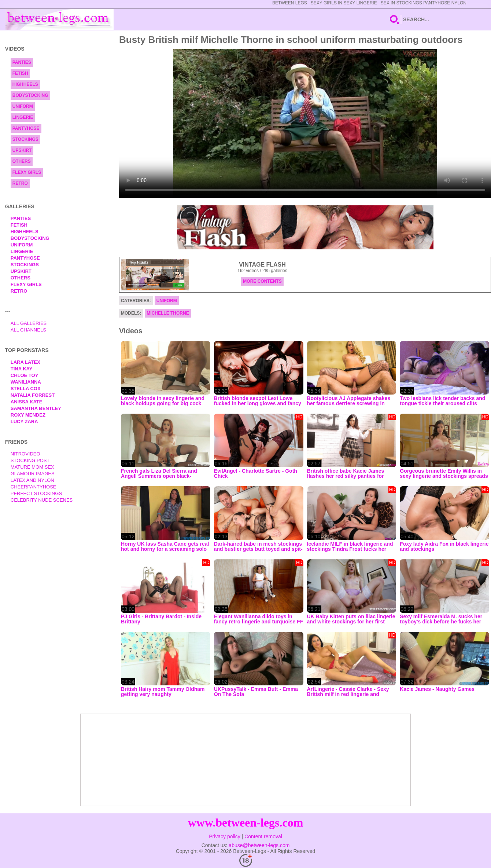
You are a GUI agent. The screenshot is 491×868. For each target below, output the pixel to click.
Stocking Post (30, 460)
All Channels (28, 330)
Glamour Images (33, 474)
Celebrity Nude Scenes (42, 500)
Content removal (263, 836)
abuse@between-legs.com (259, 845)
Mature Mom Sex (32, 467)
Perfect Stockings (36, 493)
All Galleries (29, 323)
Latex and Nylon (32, 480)
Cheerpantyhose (34, 487)
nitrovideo (25, 454)
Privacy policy (225, 836)
